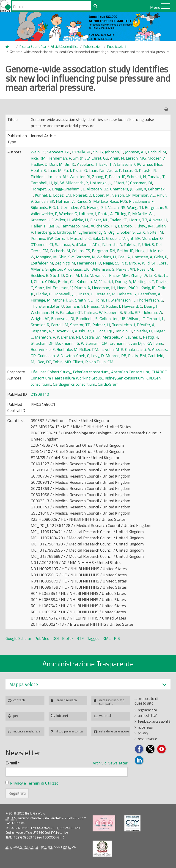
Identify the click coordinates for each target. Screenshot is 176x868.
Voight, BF (131, 238)
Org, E (114, 232)
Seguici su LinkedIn (139, 760)
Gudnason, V (48, 356)
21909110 (40, 394)
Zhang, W (139, 275)
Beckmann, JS (67, 343)
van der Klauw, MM (112, 275)
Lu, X (141, 232)
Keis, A (53, 226)
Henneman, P (59, 158)
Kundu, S (84, 201)
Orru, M (72, 275)
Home (8, 47)
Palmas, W (93, 312)
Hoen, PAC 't (128, 288)
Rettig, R (151, 337)
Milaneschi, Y (77, 183)
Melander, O (152, 238)
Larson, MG (136, 158)
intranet (62, 716)
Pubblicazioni (93, 47)
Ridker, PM (89, 349)
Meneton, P (45, 337)
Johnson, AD (136, 152)
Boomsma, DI (63, 319)
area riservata (67, 700)
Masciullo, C (80, 238)
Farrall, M (60, 325)
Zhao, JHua (153, 164)
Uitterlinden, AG (71, 207)
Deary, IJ (151, 306)
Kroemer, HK (42, 220)
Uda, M (87, 275)
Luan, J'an (97, 170)
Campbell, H (41, 183)
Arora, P (114, 170)
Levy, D (98, 356)
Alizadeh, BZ (98, 189)
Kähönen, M (87, 282)
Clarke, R (44, 294)
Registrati (17, 793)
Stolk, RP (132, 312)
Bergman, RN (104, 251)
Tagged (93, 638)
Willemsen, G (103, 269)
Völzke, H (80, 220)
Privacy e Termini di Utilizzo (34, 783)
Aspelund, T (87, 164)
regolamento (147, 710)
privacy (143, 733)
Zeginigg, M (65, 263)
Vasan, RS (117, 207)
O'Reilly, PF (82, 152)
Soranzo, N (85, 257)
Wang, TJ (135, 207)
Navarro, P (131, 263)
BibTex (68, 638)
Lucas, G (130, 170)
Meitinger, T (143, 282)
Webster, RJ (80, 177)
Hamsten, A (142, 257)
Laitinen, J (88, 214)
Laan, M (55, 170)
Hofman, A (65, 201)
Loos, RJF (105, 331)
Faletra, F (132, 244)
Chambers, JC (122, 189)
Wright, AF (40, 319)
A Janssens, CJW (127, 164)
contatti (19, 700)
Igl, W (59, 183)
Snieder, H (143, 331)
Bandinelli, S (87, 319)
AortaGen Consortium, (131, 372)
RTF (80, 638)
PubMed (42, 638)
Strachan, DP (42, 343)
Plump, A (82, 288)
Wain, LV (38, 152)
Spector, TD (80, 325)
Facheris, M (60, 251)
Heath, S (38, 170)
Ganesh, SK (44, 201)
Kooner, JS (113, 312)
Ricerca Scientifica (33, 47)
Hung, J (142, 251)
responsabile (147, 739)
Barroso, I (126, 226)
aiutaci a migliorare (27, 731)
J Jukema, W (152, 312)
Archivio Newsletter (110, 763)
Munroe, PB (116, 356)
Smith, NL (84, 300)
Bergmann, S (156, 207)
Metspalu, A (113, 337)
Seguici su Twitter (150, 749)
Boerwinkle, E (43, 349)
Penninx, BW (42, 238)
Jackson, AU (58, 177)
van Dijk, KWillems (147, 343)
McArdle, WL (143, 214)
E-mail (13, 763)
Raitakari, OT (71, 312)
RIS (117, 638)
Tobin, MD (62, 362)
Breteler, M (106, 294)
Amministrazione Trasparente (88, 664)
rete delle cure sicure (114, 731)
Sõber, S (128, 232)
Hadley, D (39, 164)
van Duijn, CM (101, 362)
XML (107, 638)
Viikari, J (106, 282)
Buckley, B (40, 275)
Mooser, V (156, 158)
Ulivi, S (148, 244)
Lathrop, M (67, 232)
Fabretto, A (112, 244)
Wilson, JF (136, 319)
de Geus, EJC (79, 269)
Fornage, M (41, 300)
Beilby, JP (125, 251)
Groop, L (113, 238)
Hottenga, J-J (101, 183)
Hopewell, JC (65, 294)
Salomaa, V (65, 244)
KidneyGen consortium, (125, 378)
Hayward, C (132, 306)
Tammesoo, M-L (75, 226)
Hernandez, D (89, 263)
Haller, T (38, 226)
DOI (56, 638)
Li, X (152, 275)
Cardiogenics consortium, (74, 384)
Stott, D (57, 275)
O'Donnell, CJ (42, 244)
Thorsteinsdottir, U (47, 306)
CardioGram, (109, 384)
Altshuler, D (85, 331)
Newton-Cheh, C (75, 356)
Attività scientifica (65, 47)
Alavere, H (158, 220)
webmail (105, 716)
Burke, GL (66, 282)
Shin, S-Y (66, 257)
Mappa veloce (24, 684)
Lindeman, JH (104, 288)
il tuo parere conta (70, 731)
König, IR (148, 288)
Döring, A (123, 282)
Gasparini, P (41, 331)
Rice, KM (38, 158)
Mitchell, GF (63, 300)
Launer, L (133, 337)
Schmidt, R (40, 325)
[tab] (88, 684)
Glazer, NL (99, 220)
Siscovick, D (63, 331)
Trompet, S (40, 189)
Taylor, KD (119, 220)
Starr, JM (43, 288)
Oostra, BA (91, 337)
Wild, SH (149, 263)
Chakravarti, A (138, 349)
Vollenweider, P (44, 214)
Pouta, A (105, 214)
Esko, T (105, 164)
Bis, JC (70, 164)
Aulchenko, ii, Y (103, 226)
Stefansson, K (123, 300)
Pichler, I (38, 177)
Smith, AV (81, 158)
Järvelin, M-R (112, 349)
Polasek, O (82, 195)
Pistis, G (80, 170)
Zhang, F (100, 177)
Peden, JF (117, 177)
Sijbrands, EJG (43, 207)
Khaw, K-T (145, 226)
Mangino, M (46, 257)
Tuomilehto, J (124, 325)
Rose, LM (145, 269)
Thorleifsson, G (150, 300)
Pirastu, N (148, 170)
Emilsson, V (63, 288)
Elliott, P (80, 362)
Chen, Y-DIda (45, 282)
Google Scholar (18, 638)
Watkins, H (106, 257)
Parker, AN (126, 269)
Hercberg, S (45, 232)
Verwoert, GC (59, 152)
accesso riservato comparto (112, 701)
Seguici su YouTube (162, 749)
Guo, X (141, 189)
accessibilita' (147, 716)
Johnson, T (114, 152)
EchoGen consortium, (91, 372)
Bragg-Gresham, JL (68, 189)
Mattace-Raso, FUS (110, 201)
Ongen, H (86, 294)
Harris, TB (138, 220)
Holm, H (102, 300)
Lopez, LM (62, 195)
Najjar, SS (111, 263)
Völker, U (62, 220)
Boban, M (101, 195)
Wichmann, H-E (44, 312)
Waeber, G (68, 214)
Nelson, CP (121, 195)
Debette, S (127, 294)
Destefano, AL (150, 294)
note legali (146, 727)
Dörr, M (56, 164)
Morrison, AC (144, 195)
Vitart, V (121, 183)
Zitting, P (122, 214)
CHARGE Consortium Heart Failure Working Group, (99, 375)
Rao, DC (44, 362)
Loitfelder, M (42, 263)
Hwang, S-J (97, 207)
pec (16, 716)
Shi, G (98, 152)
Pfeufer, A (146, 325)
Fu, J (67, 170)
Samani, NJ (75, 306)
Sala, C (98, 238)
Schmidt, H (136, 177)
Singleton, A (56, 269)
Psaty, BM (137, 356)
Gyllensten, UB (113, 319)
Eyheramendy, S (92, 232)
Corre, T (61, 238)
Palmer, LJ (101, 325)
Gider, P (161, 257)
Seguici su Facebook (139, 749)
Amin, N (117, 158)
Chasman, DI (141, 183)
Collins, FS (81, 251)
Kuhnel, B (43, 195)
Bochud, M (157, 152)
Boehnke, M (67, 349)
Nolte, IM (155, 232)
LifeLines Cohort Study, (51, 372)
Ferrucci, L (155, 319)
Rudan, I (113, 306)
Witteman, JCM (94, 343)
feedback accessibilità (154, 721)
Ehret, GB (100, 158)
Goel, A (124, 257)
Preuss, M (96, 306)
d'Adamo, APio (88, 244)
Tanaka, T (156, 177)
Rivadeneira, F (141, 201)
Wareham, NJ (69, 337)
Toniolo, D (124, 331)
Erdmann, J (119, 343)
